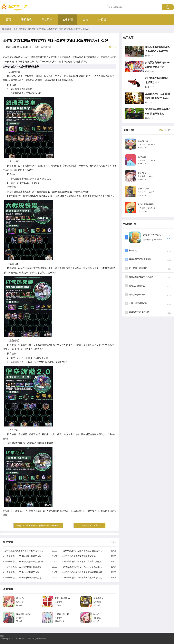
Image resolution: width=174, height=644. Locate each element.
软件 (170, 130)
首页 (8, 20)
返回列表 (94, 525)
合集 (86, 20)
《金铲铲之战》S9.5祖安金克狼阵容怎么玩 (83, 578)
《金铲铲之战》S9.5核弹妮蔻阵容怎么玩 (23, 567)
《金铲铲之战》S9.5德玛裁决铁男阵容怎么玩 (24, 578)
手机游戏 (26, 20)
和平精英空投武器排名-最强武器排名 (157, 80)
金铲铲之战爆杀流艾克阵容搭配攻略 (79, 556)
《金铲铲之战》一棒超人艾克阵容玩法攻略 (83, 561)
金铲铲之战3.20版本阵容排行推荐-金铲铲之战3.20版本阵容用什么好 (24, 551)
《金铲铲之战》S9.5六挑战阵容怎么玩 (22, 572)
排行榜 (102, 20)
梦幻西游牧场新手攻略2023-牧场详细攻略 (158, 112)
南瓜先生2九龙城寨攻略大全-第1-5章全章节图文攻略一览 (158, 50)
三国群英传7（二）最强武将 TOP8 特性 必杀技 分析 (158, 96)
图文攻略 (31, 29)
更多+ (113, 542)
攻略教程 (68, 20)
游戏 (161, 130)
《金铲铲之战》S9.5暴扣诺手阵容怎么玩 (23, 556)
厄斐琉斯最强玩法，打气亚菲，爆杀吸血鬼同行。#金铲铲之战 (83, 567)
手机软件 (47, 20)
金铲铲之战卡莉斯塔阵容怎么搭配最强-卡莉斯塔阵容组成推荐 (83, 551)
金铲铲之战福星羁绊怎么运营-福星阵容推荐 (83, 572)
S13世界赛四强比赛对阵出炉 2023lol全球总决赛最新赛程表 (50, 525)
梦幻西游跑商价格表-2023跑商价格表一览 (157, 65)
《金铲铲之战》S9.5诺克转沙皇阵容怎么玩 (24, 561)
